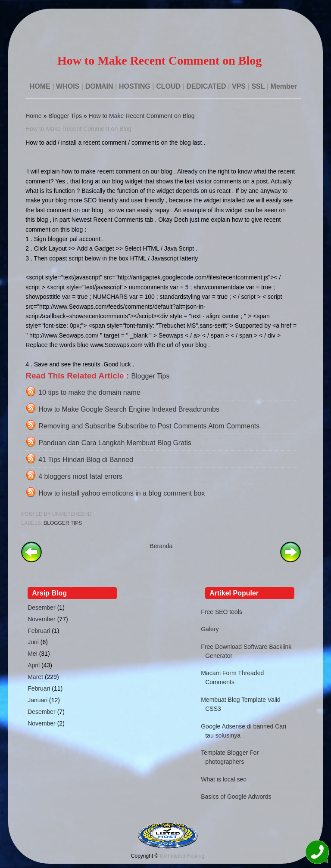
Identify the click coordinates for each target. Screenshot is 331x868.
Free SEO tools (222, 612)
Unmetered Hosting (182, 856)
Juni (33, 642)
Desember (42, 608)
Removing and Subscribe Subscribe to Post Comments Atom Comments (149, 426)
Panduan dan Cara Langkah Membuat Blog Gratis (115, 443)
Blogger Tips (65, 116)
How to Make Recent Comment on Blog (142, 116)
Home (33, 116)
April (34, 665)
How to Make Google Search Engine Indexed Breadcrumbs (129, 409)
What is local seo (224, 779)
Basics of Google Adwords (236, 797)
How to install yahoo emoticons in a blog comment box (122, 493)
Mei (33, 654)
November (42, 619)
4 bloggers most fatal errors (80, 476)
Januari (37, 700)
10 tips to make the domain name (89, 392)
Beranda (161, 546)
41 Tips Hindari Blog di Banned (86, 460)
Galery (210, 629)
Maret (35, 677)
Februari (39, 631)
